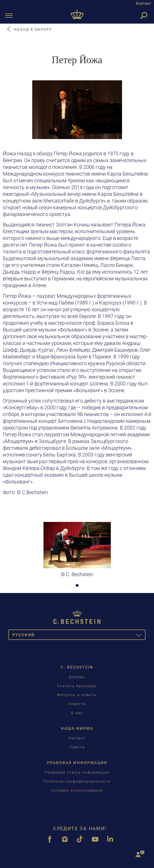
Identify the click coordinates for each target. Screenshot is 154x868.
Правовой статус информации (77, 772)
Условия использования (77, 790)
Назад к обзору (29, 29)
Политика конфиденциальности (77, 781)
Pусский (79, 636)
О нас (77, 713)
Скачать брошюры (77, 686)
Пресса (77, 747)
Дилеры (77, 677)
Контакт (143, 3)
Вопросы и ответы (77, 695)
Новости (77, 704)
